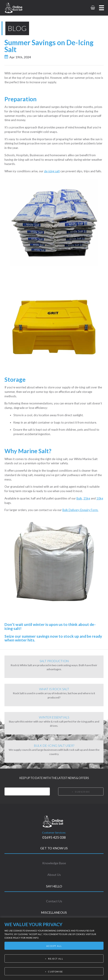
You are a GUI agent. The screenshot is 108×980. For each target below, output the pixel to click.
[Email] (27, 791)
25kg (87, 498)
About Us (54, 875)
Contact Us (54, 901)
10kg (100, 498)
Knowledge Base (54, 863)
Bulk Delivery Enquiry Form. (80, 510)
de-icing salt (52, 171)
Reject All (56, 959)
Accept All (54, 946)
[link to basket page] (92, 8)
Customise (56, 972)
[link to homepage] (20, 8)
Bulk (79, 498)
